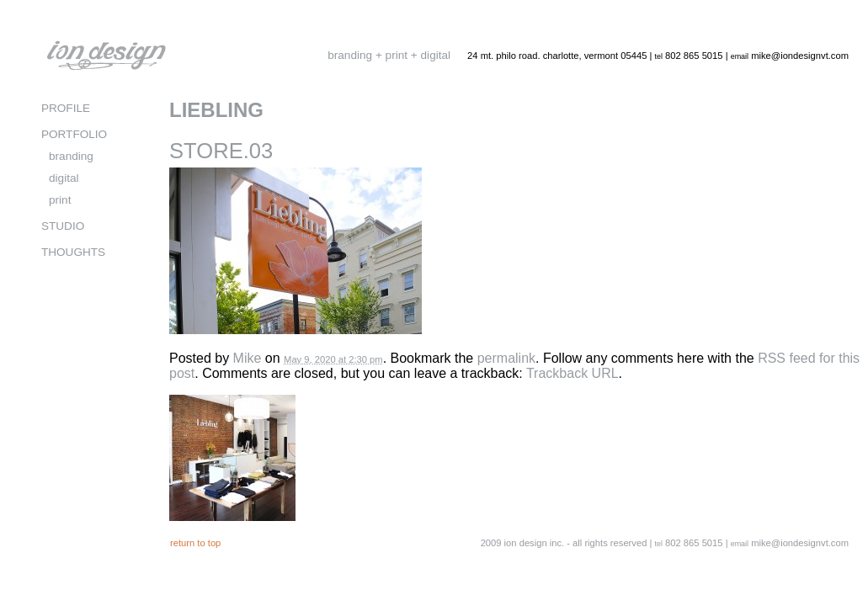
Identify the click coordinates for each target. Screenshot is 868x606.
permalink (506, 358)
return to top (195, 543)
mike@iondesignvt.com (800, 56)
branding (71, 156)
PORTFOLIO (74, 134)
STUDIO (63, 226)
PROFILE (66, 108)
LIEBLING (216, 110)
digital (64, 178)
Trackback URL (572, 373)
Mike (248, 358)
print (60, 200)
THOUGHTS (73, 252)
